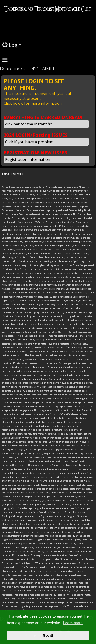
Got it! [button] (48, 635)
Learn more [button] (73, 623)
